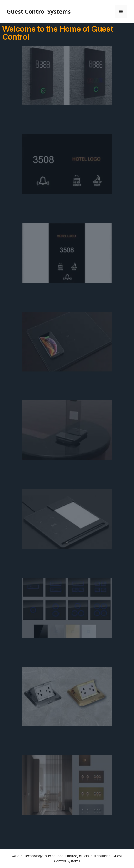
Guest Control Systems (39, 11)
